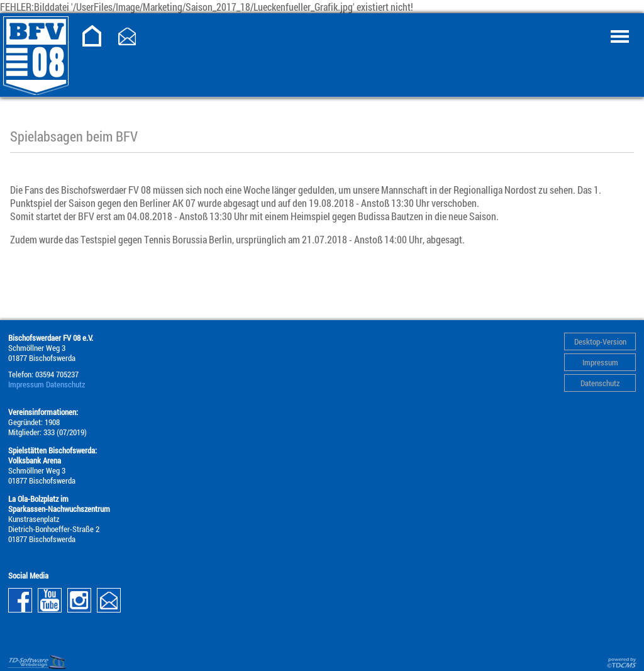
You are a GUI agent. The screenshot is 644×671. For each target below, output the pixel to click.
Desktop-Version (600, 341)
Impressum (600, 362)
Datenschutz (600, 383)
